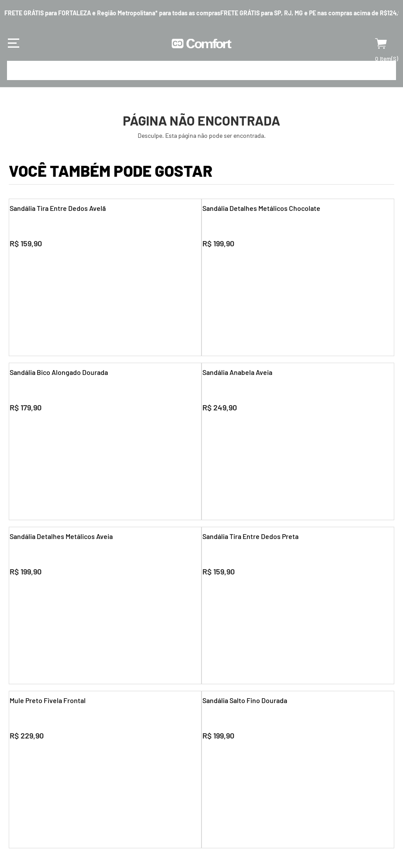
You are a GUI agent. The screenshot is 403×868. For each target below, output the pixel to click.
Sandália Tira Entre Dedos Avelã (57, 208)
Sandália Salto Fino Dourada (244, 700)
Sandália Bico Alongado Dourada (58, 372)
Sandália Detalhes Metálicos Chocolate (261, 208)
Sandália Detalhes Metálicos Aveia (61, 536)
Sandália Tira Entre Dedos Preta (250, 536)
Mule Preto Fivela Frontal (47, 700)
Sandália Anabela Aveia (237, 372)
